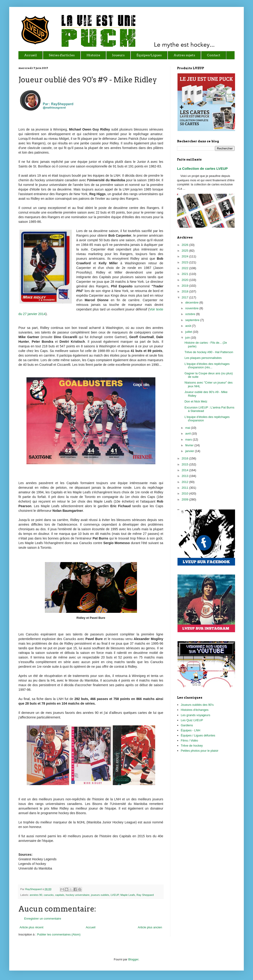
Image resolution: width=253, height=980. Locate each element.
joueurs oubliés (100, 895)
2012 (185, 482)
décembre (192, 302)
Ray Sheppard (145, 895)
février (190, 445)
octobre (191, 314)
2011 (185, 488)
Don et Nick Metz (196, 401)
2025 (185, 251)
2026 (185, 245)
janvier (190, 451)
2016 (185, 458)
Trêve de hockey (192, 746)
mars (189, 439)
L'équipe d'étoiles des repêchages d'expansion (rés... (207, 366)
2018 (185, 291)
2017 (185, 297)
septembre (193, 320)
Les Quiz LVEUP (192, 720)
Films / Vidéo (189, 740)
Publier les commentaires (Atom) (59, 934)
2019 (185, 286)
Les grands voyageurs (195, 715)
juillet (189, 332)
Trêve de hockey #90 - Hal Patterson (209, 352)
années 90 (36, 895)
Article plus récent (31, 927)
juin (188, 338)
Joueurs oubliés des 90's (197, 705)
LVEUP (115, 895)
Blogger (133, 959)
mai (188, 428)
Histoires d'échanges (195, 710)
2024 (185, 256)
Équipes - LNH (190, 730)
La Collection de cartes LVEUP (202, 168)
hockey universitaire (78, 895)
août (189, 326)
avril (188, 433)
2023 (185, 262)
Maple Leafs (128, 895)
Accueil (90, 927)
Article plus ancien (150, 927)
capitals (60, 895)
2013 (185, 476)
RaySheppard (34, 889)
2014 (185, 470)
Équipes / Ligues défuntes (198, 735)
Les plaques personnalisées (203, 358)
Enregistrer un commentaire (43, 919)
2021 (185, 274)
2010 (185, 493)
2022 (185, 268)
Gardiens (187, 725)
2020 (185, 280)
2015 (185, 464)
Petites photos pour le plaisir (199, 751)
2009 (185, 499)
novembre (192, 308)
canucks (49, 895)
